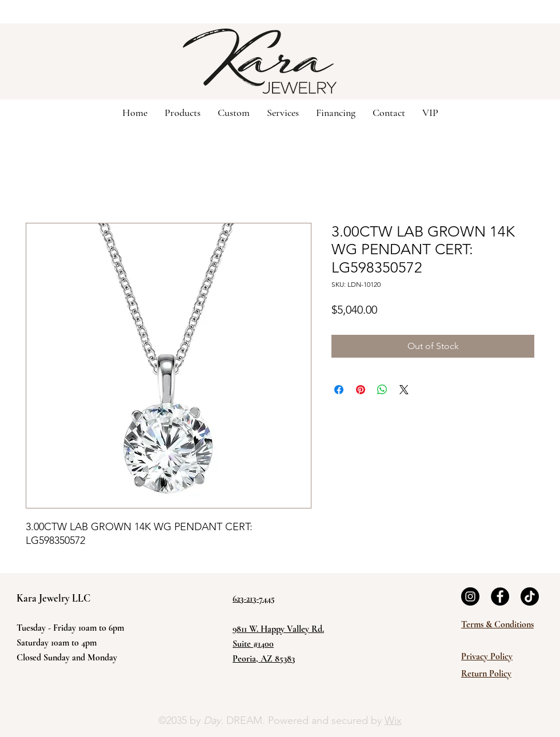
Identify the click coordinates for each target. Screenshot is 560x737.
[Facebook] (500, 596)
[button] (234, 112)
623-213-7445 (254, 599)
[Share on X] (404, 390)
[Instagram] (470, 596)
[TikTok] (530, 596)
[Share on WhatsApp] (382, 390)
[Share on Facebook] (339, 390)
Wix (393, 720)
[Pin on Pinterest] (361, 390)
